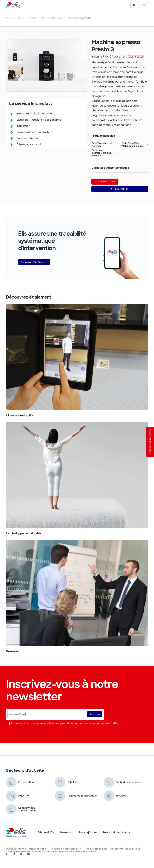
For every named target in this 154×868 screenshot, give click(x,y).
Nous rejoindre (88, 832)
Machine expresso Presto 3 (80, 18)
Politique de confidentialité (66, 849)
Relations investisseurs (116, 832)
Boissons (21, 18)
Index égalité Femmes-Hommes (24, 851)
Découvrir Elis (46, 832)
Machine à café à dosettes (53, 18)
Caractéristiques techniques (120, 168)
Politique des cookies (96, 849)
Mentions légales (38, 849)
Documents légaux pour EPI (126, 849)
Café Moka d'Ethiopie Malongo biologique (104, 153)
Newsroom (67, 832)
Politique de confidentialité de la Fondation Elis (70, 851)
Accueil (9, 18)
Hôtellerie (33, 18)
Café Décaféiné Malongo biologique (135, 145)
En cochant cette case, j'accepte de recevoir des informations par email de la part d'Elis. (63, 723)
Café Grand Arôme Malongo (104, 145)
